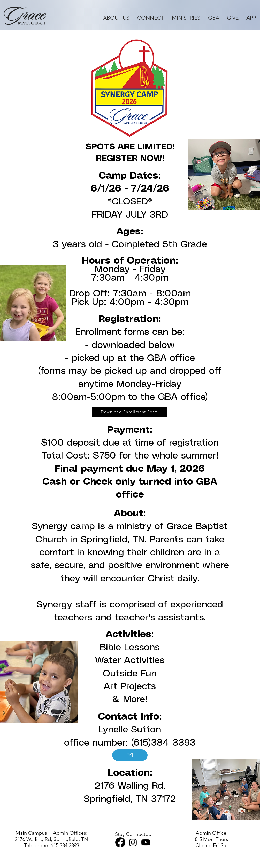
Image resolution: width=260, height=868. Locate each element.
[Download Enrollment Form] (130, 412)
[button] (116, 18)
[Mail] (130, 755)
